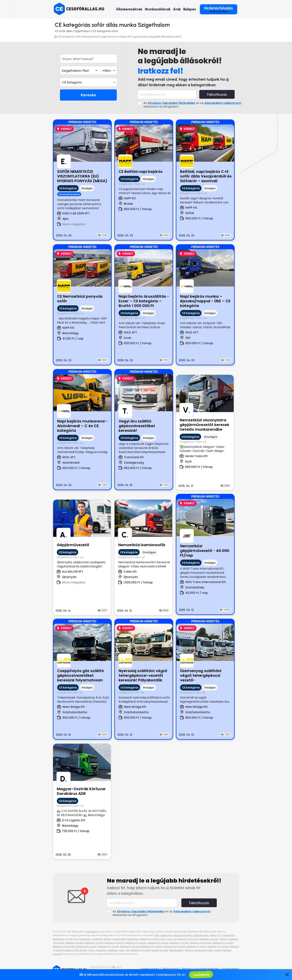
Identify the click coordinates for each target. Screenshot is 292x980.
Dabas (210, 950)
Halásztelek (166, 935)
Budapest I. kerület (74, 943)
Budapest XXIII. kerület (76, 950)
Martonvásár (133, 939)
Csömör (218, 950)
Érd (220, 935)
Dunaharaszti (229, 935)
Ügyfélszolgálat (150, 969)
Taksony (213, 935)
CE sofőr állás (63, 31)
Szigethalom (83, 31)
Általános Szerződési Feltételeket (172, 103)
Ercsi (76, 939)
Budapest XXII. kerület (64, 946)
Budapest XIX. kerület (152, 946)
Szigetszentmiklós (182, 935)
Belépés (190, 9)
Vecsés (92, 950)
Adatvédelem (231, 969)
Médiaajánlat (171, 969)
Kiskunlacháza (119, 939)
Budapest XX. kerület (158, 943)
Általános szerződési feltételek (200, 969)
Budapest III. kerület (141, 950)
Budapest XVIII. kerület (175, 946)
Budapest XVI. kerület (218, 946)
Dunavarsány (59, 939)
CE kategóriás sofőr (105, 31)
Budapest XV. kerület (223, 943)
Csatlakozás (201, 975)
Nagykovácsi (200, 950)
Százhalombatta (201, 935)
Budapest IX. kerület (197, 946)
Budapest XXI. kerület (108, 946)
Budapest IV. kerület (130, 946)
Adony (122, 950)
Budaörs (108, 939)
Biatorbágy (102, 950)
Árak (177, 9)
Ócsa (169, 939)
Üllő (128, 950)
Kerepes (57, 954)
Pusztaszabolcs (176, 950)
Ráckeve (224, 939)
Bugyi (163, 939)
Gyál (175, 939)
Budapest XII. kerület (188, 939)
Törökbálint (97, 939)
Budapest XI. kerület (150, 939)
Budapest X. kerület (179, 943)
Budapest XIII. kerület (86, 946)
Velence (189, 950)
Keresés (88, 95)
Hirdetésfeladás (219, 9)
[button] (89, 82)
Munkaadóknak (158, 9)
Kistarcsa (227, 950)
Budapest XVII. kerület (201, 943)
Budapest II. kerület (94, 943)
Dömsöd (155, 950)
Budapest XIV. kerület (136, 943)
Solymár (164, 950)
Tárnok (69, 939)
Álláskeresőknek (129, 9)
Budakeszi (113, 950)
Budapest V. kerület (209, 939)
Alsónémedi (85, 939)
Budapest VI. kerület (114, 943)
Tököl (157, 935)
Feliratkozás (217, 94)
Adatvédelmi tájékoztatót (223, 103)
